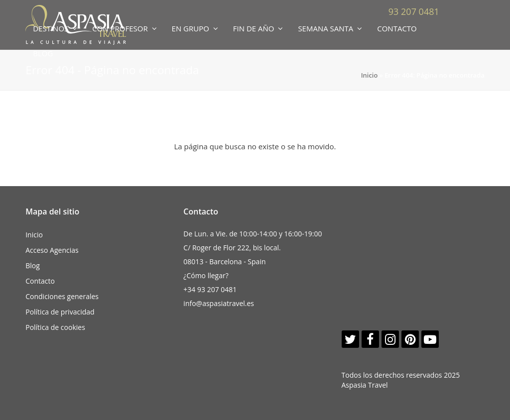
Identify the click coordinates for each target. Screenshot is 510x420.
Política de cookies (55, 327)
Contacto (40, 281)
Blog (33, 265)
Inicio (370, 75)
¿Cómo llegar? (206, 275)
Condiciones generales (62, 296)
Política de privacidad (60, 312)
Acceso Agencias (52, 250)
